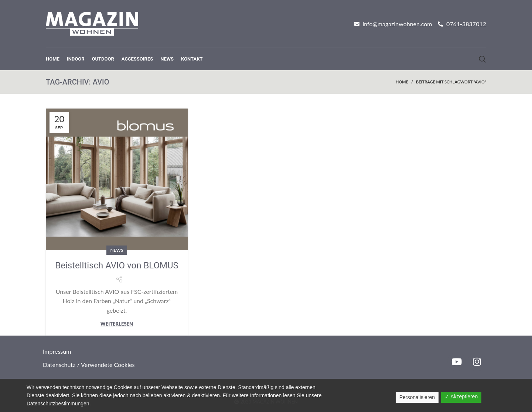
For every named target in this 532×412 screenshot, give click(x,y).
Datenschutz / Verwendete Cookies (89, 365)
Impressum (57, 351)
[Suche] (482, 59)
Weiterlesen (117, 324)
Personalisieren (417, 397)
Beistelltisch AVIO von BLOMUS (117, 265)
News (117, 250)
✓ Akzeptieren (461, 396)
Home (402, 82)
